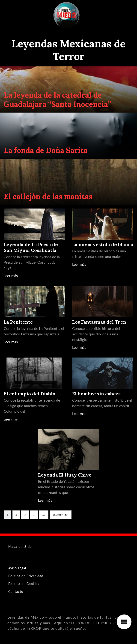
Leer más (11, 276)
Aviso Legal (17, 568)
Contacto (16, 592)
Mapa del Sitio (20, 547)
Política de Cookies (24, 584)
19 (44, 514)
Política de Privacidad (26, 576)
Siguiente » (61, 514)
